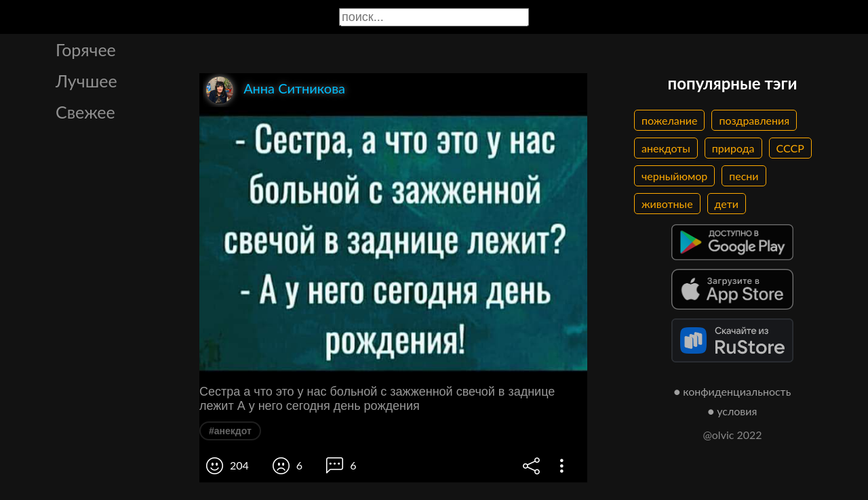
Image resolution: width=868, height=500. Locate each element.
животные (667, 204)
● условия (733, 411)
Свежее (85, 112)
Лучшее (86, 81)
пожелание (669, 120)
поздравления (754, 120)
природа (733, 148)
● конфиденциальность (733, 391)
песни (744, 176)
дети (727, 204)
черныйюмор (674, 176)
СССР (790, 148)
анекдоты (666, 148)
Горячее (86, 49)
